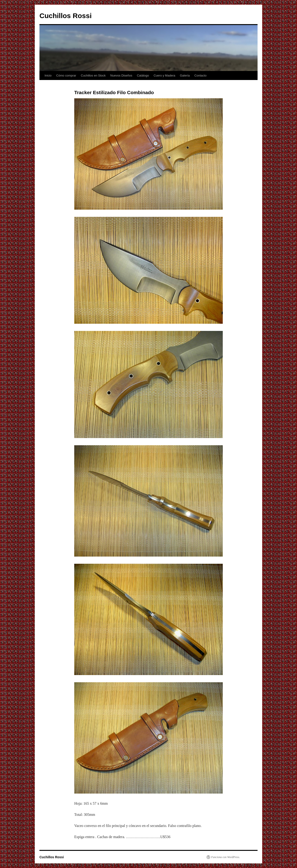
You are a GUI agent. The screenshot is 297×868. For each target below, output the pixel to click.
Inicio (48, 75)
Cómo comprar (66, 75)
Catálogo (143, 75)
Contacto (200, 75)
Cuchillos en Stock (93, 75)
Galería (185, 75)
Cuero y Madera (164, 75)
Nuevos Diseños (121, 75)
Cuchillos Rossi (66, 16)
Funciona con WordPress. (226, 857)
